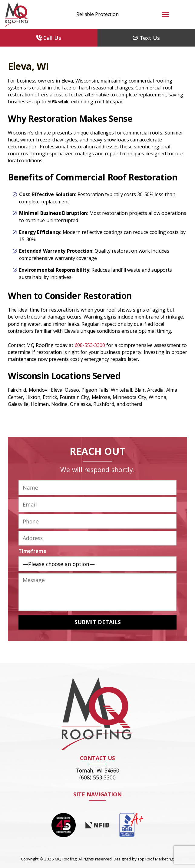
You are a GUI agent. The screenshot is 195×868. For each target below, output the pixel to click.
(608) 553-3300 (97, 777)
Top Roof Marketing (155, 859)
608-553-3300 (90, 345)
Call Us (49, 38)
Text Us (146, 38)
